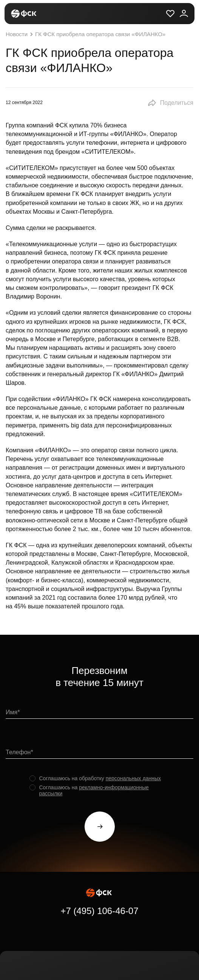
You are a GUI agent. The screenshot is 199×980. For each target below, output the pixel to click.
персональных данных (133, 778)
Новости (20, 34)
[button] (170, 103)
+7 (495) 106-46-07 (99, 911)
